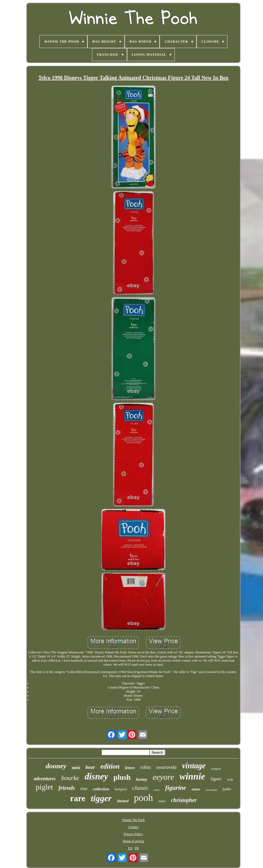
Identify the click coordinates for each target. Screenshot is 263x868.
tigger (101, 798)
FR (137, 848)
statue (196, 789)
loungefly (216, 769)
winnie (192, 776)
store (157, 790)
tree (84, 789)
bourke (70, 778)
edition (110, 766)
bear (90, 767)
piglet (45, 787)
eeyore (163, 777)
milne (162, 801)
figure (216, 779)
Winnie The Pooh (134, 820)
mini (76, 768)
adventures (45, 779)
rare (78, 798)
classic (140, 788)
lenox (130, 768)
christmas (211, 790)
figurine (176, 788)
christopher (184, 800)
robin (145, 767)
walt (230, 779)
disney (96, 776)
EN (130, 848)
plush (122, 777)
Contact (133, 827)
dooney (56, 766)
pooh (144, 798)
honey (142, 779)
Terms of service (134, 841)
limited (123, 801)
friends (67, 788)
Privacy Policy (133, 834)
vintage (194, 766)
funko (227, 789)
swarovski (166, 767)
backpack (121, 789)
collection (101, 789)
